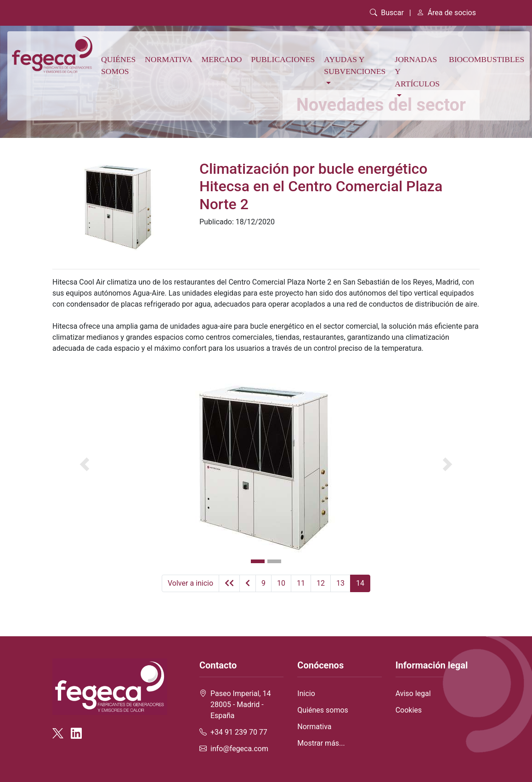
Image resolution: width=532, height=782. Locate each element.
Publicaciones (283, 59)
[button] (85, 464)
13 (340, 583)
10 (281, 583)
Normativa (168, 59)
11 (301, 583)
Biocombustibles (487, 59)
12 (321, 583)
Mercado (222, 59)
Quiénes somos (118, 65)
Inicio (306, 694)
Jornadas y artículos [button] (417, 71)
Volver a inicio (190, 583)
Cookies (409, 710)
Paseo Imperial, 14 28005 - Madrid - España (241, 705)
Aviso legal (413, 694)
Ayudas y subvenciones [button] (355, 65)
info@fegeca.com (239, 749)
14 (360, 583)
